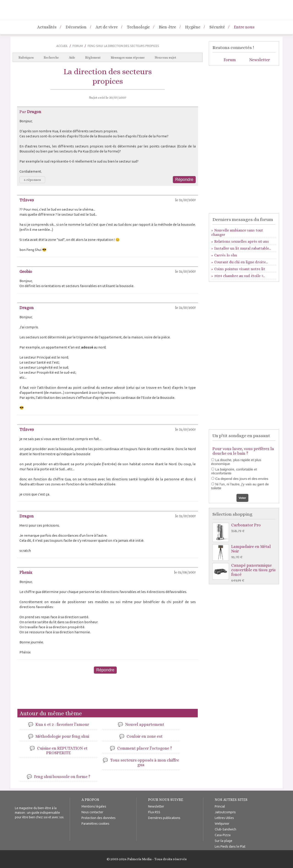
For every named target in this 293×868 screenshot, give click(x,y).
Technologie (138, 27)
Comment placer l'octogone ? (145, 748)
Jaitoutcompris (225, 812)
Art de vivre (107, 27)
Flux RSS (154, 812)
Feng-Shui (95, 46)
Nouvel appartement (145, 724)
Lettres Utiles (224, 818)
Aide (72, 57)
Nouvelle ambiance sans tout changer (237, 232)
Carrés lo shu (226, 255)
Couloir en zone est (145, 736)
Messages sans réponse (128, 57)
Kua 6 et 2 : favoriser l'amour (62, 724)
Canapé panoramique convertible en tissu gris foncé (245, 573)
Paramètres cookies (95, 824)
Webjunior (222, 824)
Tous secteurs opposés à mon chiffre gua (145, 762)
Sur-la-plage (224, 841)
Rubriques (26, 57)
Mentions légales (94, 806)
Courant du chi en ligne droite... (241, 262)
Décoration (76, 27)
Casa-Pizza (223, 835)
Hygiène (193, 27)
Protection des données (99, 818)
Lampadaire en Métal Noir (245, 552)
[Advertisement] (108, 693)
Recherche (51, 57)
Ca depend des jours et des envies (242, 479)
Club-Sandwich (225, 829)
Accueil (62, 46)
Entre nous (244, 27)
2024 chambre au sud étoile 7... (240, 276)
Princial (220, 806)
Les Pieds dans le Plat (230, 846)
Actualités (47, 27)
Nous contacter (92, 812)
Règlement (93, 57)
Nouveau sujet (165, 57)
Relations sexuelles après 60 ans (242, 241)
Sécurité (217, 27)
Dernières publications (164, 818)
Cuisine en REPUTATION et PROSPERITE (62, 751)
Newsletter (260, 60)
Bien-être (167, 27)
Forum (78, 46)
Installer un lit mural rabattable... (243, 248)
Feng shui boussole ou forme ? (62, 777)
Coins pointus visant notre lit (240, 269)
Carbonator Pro (245, 528)
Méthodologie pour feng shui (62, 736)
